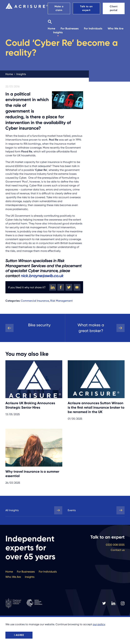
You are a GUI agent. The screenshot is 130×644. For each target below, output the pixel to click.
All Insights (12, 510)
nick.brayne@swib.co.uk (42, 276)
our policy (99, 624)
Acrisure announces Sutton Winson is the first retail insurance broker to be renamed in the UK (96, 407)
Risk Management (61, 301)
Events (72, 510)
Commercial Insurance (35, 301)
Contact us (118, 550)
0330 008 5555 (115, 545)
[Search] (50, 22)
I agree (19, 635)
